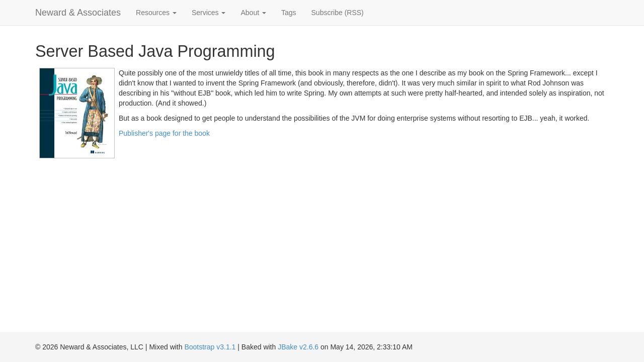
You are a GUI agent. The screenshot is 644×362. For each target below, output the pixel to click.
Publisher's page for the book (164, 133)
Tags (289, 13)
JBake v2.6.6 (298, 347)
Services (209, 13)
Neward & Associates (78, 13)
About (253, 13)
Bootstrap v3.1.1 (210, 347)
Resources (156, 13)
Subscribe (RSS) (338, 13)
